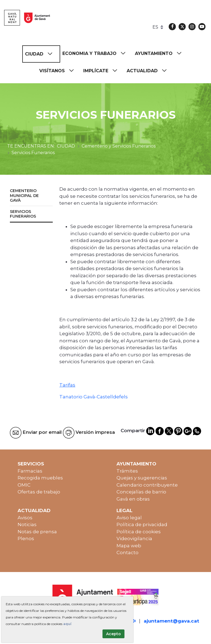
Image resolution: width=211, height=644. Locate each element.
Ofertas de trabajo (39, 492)
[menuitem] (41, 54)
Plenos (26, 538)
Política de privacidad (142, 524)
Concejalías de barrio (141, 492)
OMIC (24, 485)
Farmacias (30, 471)
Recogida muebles (40, 478)
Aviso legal (129, 518)
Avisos (25, 518)
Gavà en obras (133, 499)
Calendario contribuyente (147, 485)
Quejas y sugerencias (142, 478)
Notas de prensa (37, 532)
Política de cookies (139, 532)
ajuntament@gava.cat (171, 621)
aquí (67, 624)
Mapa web (129, 546)
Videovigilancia (134, 538)
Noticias (27, 524)
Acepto (113, 634)
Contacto (127, 553)
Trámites (127, 471)
